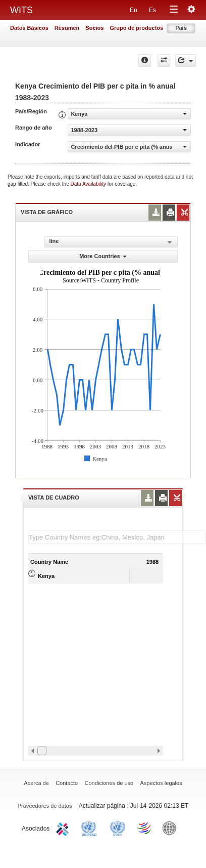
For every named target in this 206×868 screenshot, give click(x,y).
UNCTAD (91, 828)
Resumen (67, 28)
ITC (64, 828)
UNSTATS (118, 828)
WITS (21, 10)
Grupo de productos (136, 28)
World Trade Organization (145, 828)
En (134, 10)
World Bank (172, 828)
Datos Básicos (29, 28)
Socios (94, 28)
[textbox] (117, 537)
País (181, 28)
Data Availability (89, 184)
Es (152, 10)
